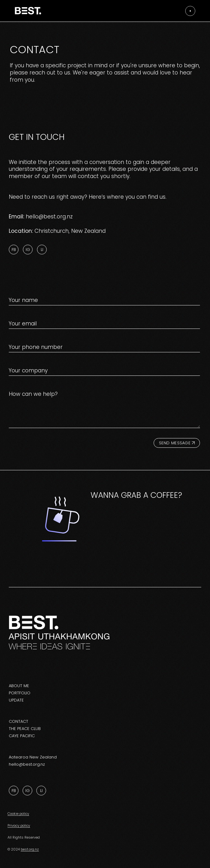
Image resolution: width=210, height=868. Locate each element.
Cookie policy (18, 814)
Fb (14, 250)
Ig (28, 250)
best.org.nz (30, 849)
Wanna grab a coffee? (136, 495)
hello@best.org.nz (49, 217)
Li (42, 250)
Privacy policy (19, 825)
